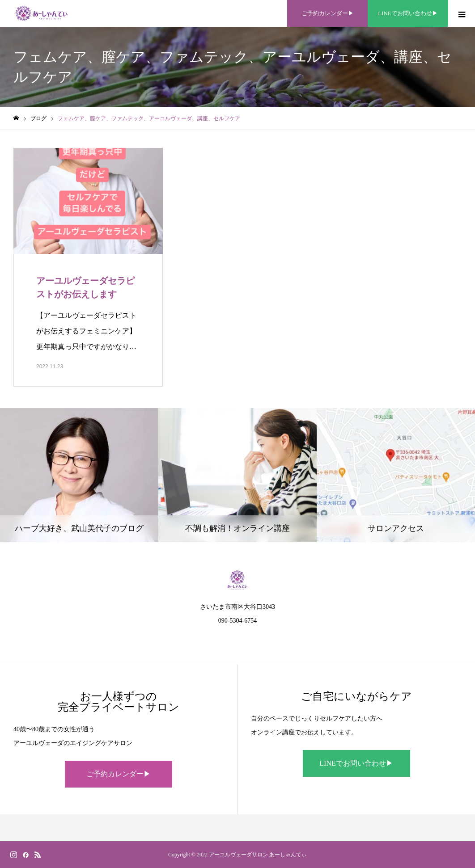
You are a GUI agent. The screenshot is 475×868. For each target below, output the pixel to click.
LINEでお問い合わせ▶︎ (356, 763)
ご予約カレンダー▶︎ (119, 774)
